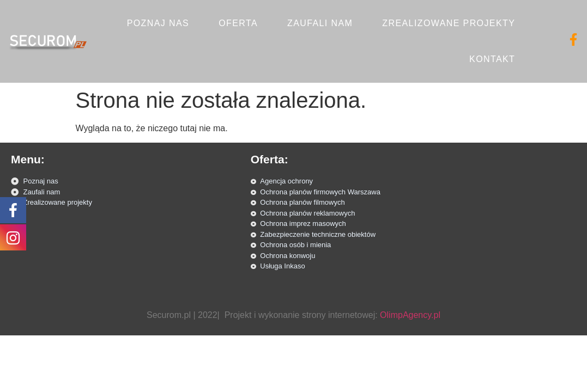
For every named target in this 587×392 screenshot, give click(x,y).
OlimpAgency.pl (410, 315)
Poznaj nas (158, 23)
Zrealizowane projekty (449, 23)
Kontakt (492, 59)
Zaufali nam (320, 23)
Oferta (238, 23)
